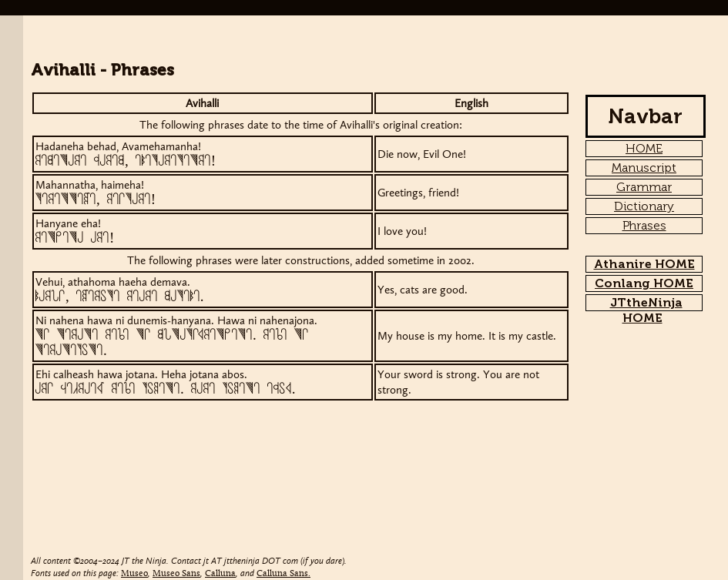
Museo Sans (176, 574)
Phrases (644, 225)
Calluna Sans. (283, 574)
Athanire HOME (644, 264)
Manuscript (644, 168)
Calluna (220, 574)
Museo (134, 574)
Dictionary (644, 206)
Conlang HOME (644, 283)
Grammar (644, 187)
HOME (644, 148)
